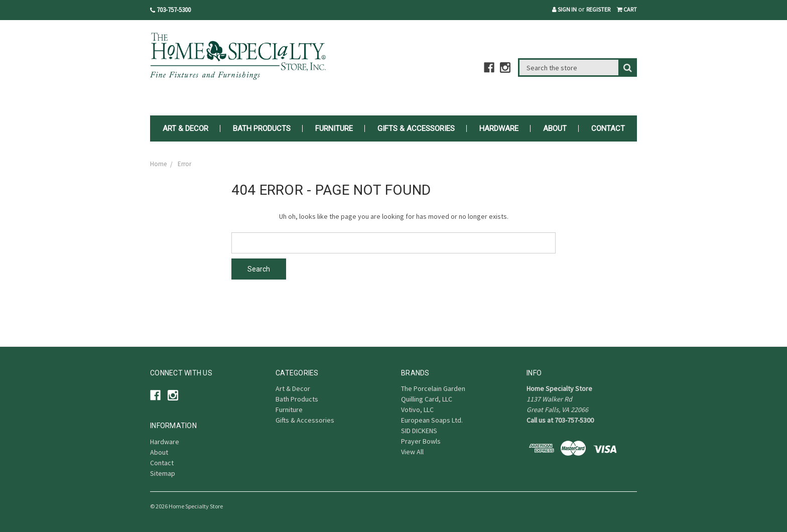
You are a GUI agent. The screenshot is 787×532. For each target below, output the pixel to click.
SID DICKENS (419, 431)
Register (598, 9)
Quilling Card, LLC (427, 399)
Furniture (334, 128)
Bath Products (262, 128)
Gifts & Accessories (416, 128)
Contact (608, 128)
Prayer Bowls (421, 441)
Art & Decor (185, 128)
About (555, 128)
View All (412, 452)
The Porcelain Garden (433, 388)
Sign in (564, 9)
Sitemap (163, 473)
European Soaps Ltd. (432, 420)
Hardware (499, 128)
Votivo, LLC (417, 410)
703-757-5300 (170, 10)
